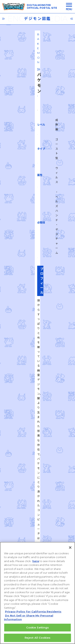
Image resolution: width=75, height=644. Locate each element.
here (36, 566)
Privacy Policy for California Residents (33, 616)
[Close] (70, 552)
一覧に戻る (38, 461)
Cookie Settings (38, 632)
